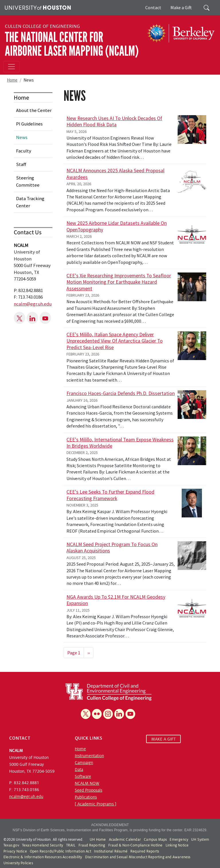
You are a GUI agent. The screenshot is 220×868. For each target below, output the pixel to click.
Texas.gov (11, 845)
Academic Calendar (125, 840)
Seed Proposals (89, 790)
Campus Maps (155, 840)
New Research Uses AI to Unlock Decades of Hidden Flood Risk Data (114, 121)
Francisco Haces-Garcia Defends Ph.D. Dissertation (121, 393)
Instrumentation (89, 756)
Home (12, 80)
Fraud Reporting (92, 845)
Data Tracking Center (30, 202)
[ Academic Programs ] (96, 804)
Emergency (179, 840)
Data (79, 770)
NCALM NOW (87, 783)
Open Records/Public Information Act (60, 851)
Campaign (84, 763)
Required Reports (145, 851)
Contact (153, 7)
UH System (200, 840)
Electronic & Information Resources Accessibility (43, 857)
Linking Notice (177, 845)
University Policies (18, 863)
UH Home (98, 840)
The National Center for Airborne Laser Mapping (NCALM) (72, 44)
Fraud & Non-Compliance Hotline (135, 845)
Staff (21, 164)
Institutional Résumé (111, 851)
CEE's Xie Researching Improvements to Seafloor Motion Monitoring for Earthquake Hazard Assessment (119, 282)
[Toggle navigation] (11, 67)
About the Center (34, 110)
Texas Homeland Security (43, 845)
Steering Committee (28, 181)
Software (83, 776)
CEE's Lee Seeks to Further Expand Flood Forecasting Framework (110, 495)
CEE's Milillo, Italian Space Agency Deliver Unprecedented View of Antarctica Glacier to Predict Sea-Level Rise (115, 341)
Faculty (24, 151)
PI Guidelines (29, 124)
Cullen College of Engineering (42, 26)
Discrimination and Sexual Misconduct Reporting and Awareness (138, 857)
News (22, 137)
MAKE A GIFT (163, 739)
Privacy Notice (15, 851)
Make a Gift (181, 7)
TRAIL (71, 845)
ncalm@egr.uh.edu (33, 304)
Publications (86, 797)
